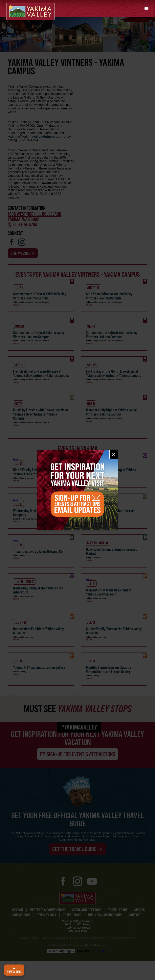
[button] (147, 9)
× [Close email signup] (114, 454)
